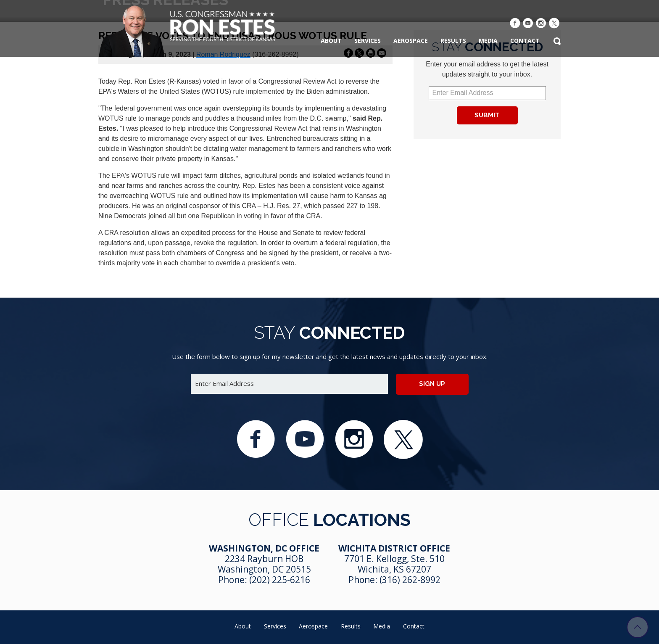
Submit (487, 115)
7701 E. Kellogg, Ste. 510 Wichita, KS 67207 (394, 564)
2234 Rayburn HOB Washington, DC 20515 (264, 564)
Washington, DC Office (264, 548)
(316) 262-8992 (410, 580)
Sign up (432, 384)
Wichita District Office (394, 548)
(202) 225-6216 (280, 580)
